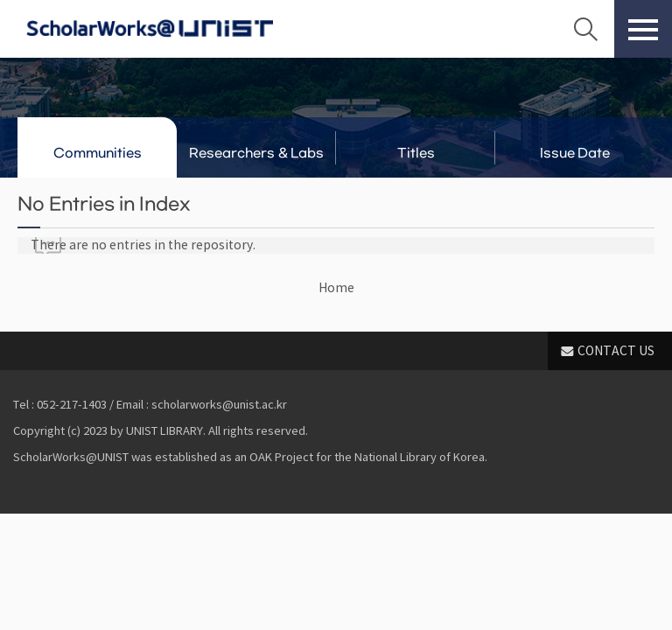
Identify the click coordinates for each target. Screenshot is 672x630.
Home (336, 288)
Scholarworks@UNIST (150, 29)
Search (585, 29)
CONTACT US (616, 351)
